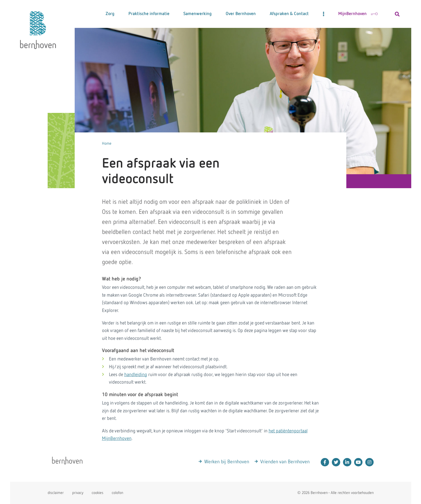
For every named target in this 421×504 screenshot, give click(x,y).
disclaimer (56, 493)
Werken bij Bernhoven (227, 462)
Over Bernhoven (241, 14)
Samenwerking (198, 14)
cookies (98, 493)
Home (107, 144)
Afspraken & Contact (289, 14)
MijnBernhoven (358, 14)
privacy (78, 493)
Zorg (110, 14)
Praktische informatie (149, 14)
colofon (117, 493)
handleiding (136, 375)
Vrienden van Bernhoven (285, 462)
